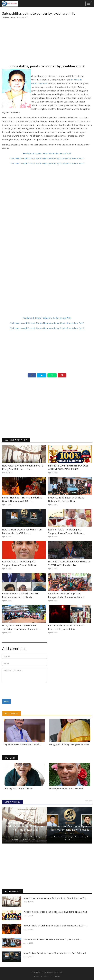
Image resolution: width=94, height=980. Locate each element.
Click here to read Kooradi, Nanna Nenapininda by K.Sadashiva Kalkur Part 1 (47, 158)
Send (7, 701)
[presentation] (24, 690)
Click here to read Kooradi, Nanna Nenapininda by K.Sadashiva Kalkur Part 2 (47, 163)
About (46, 976)
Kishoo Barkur (8, 18)
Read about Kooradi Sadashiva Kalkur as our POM (47, 153)
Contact (57, 976)
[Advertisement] (47, 41)
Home (37, 976)
